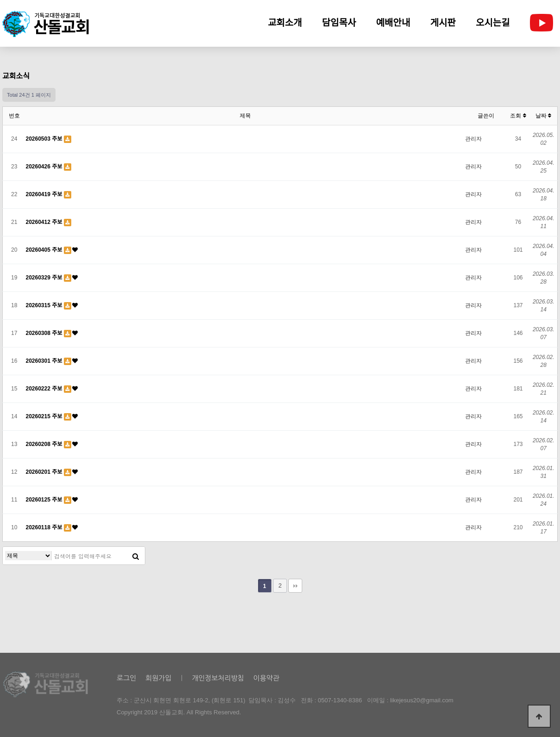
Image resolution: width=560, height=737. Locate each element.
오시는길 (493, 23)
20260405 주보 (45, 250)
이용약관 (266, 678)
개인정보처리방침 (218, 678)
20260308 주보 (45, 333)
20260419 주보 (45, 194)
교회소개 (285, 23)
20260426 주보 (45, 167)
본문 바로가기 (0, 0)
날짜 (543, 116)
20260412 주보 (45, 222)
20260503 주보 (45, 139)
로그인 (126, 678)
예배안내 (393, 23)
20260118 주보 (45, 527)
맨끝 (295, 586)
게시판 (443, 23)
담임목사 (339, 23)
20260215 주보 (45, 416)
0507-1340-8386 (340, 700)
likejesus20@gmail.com (422, 700)
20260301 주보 (45, 361)
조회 (518, 116)
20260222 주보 (45, 389)
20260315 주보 (45, 305)
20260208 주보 (45, 444)
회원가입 (158, 678)
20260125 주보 (45, 500)
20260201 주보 (45, 472)
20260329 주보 (45, 278)
